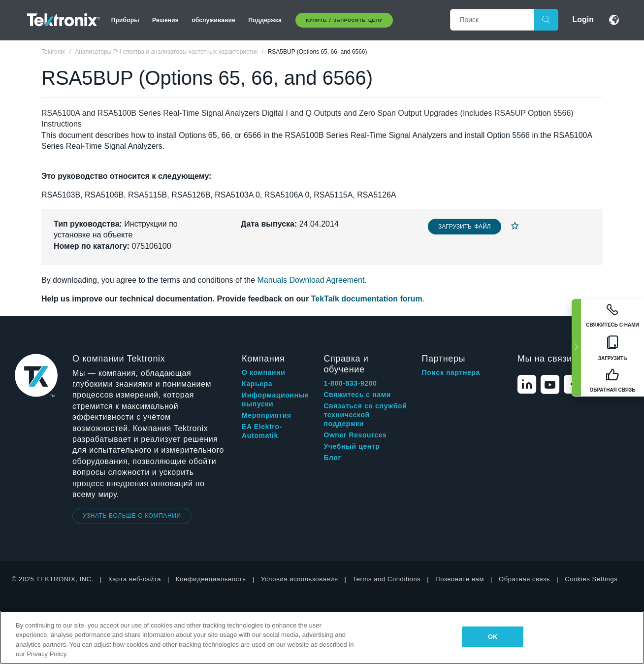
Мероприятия (267, 415)
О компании (263, 372)
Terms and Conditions (387, 579)
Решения (165, 20)
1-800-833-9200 (350, 383)
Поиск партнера (451, 372)
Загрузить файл (465, 227)
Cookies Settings (591, 579)
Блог (332, 458)
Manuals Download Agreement (311, 280)
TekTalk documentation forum (367, 299)
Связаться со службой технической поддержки (365, 415)
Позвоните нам (460, 579)
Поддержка (265, 20)
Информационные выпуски (275, 399)
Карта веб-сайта (135, 579)
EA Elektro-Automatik (262, 431)
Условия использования (300, 579)
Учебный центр (352, 446)
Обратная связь (524, 579)
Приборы (125, 20)
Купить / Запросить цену (344, 20)
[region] (322, 637)
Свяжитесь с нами (357, 395)
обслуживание (213, 20)
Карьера (257, 384)
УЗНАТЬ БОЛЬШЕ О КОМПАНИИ (132, 516)
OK (493, 637)
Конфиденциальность (211, 579)
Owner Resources (355, 435)
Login (583, 19)
